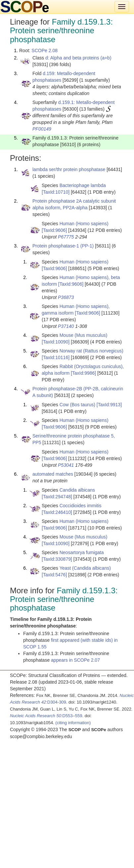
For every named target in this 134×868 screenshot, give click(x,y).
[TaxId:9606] (54, 230)
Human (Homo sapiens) (84, 224)
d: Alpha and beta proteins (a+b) (78, 58)
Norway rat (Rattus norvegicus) (91, 351)
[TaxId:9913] (109, 405)
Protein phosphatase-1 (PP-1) (63, 246)
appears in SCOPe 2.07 (75, 660)
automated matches (53, 474)
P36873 (66, 297)
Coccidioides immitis (81, 506)
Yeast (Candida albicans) (85, 568)
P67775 (66, 237)
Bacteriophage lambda (83, 185)
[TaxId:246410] (57, 512)
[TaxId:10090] (56, 342)
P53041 (66, 465)
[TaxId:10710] (56, 192)
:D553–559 (46, 716)
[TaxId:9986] (83, 373)
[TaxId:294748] (57, 497)
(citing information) (73, 723)
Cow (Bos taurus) (77, 405)
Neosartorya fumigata (82, 552)
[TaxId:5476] (54, 575)
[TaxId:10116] (56, 357)
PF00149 (42, 129)
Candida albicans (77, 490)
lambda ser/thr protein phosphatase (69, 169)
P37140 (66, 326)
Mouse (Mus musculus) (84, 335)
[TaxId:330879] (57, 559)
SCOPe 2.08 (45, 50)
